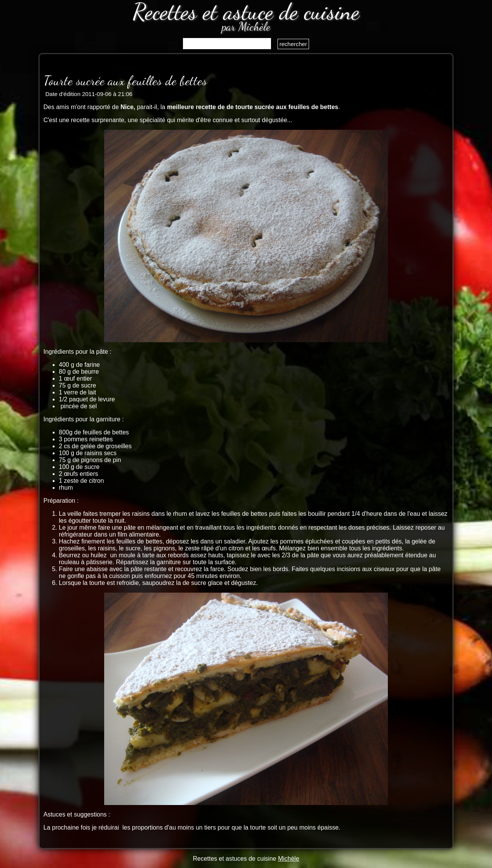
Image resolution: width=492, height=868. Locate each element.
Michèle (288, 859)
